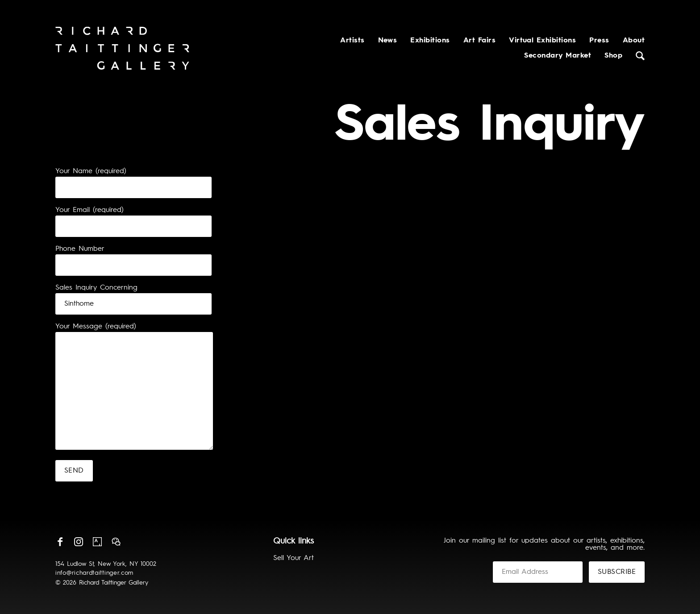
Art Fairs (479, 41)
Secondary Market (558, 56)
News (388, 41)
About (634, 41)
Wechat (116, 542)
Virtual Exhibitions (542, 41)
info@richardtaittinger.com (94, 573)
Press (599, 41)
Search (640, 56)
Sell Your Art (294, 558)
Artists (352, 41)
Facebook (60, 542)
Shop (613, 56)
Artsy (97, 542)
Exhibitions (430, 41)
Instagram (79, 542)
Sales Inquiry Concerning (96, 288)
